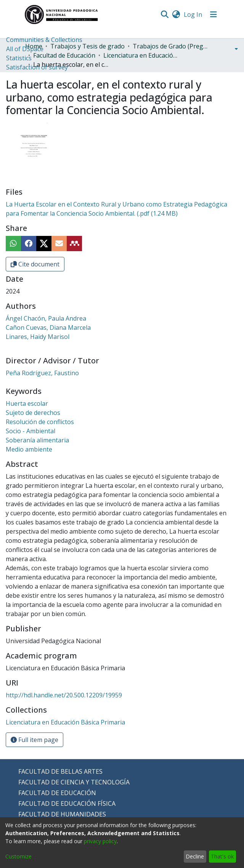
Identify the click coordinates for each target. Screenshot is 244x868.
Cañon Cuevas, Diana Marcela (48, 328)
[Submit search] (165, 15)
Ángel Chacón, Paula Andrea (46, 318)
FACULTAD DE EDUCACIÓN (57, 793)
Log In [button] (193, 15)
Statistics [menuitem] (19, 58)
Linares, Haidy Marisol (38, 337)
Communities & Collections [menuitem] (44, 40)
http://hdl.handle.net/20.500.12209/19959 (64, 695)
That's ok (222, 856)
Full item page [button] (35, 740)
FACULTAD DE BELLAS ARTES (60, 771)
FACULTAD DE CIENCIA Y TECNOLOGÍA (74, 782)
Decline (195, 856)
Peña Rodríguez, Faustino (42, 373)
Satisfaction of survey (37, 67)
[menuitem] (176, 15)
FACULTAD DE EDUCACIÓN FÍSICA (67, 803)
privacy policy (100, 841)
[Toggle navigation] (213, 15)
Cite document (35, 264)
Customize (18, 856)
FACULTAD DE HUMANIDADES (62, 814)
